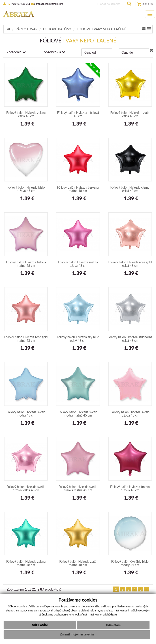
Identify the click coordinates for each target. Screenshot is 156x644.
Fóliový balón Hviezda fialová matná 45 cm (26, 264)
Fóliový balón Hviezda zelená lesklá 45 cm (26, 114)
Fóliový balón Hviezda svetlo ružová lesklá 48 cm (26, 488)
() (145, 4)
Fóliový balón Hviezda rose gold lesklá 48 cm (130, 264)
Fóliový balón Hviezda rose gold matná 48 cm (26, 339)
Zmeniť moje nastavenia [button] (77, 634)
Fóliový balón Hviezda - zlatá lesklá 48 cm (130, 114)
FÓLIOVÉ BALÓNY (57, 29)
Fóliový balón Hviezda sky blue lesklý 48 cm (78, 339)
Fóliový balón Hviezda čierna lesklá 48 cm (130, 189)
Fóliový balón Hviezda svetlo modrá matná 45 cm (78, 414)
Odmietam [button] (113, 625)
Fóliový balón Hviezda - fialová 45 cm (78, 114)
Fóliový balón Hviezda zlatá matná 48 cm (78, 563)
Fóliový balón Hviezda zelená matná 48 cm (26, 563)
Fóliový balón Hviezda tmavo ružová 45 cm (130, 488)
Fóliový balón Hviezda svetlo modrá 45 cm (26, 414)
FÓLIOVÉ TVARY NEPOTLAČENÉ (102, 29)
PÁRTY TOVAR (27, 29)
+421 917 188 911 (19, 4)
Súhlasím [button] (40, 625)
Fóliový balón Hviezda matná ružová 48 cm (78, 264)
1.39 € (26, 124)
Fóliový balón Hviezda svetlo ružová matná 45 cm (78, 488)
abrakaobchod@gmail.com (47, 4)
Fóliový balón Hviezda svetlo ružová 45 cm (130, 414)
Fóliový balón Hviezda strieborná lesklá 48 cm (130, 339)
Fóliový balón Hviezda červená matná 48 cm (78, 189)
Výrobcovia (55, 52)
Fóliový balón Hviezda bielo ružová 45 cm (26, 189)
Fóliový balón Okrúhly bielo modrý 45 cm (130, 563)
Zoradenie (16, 52)
